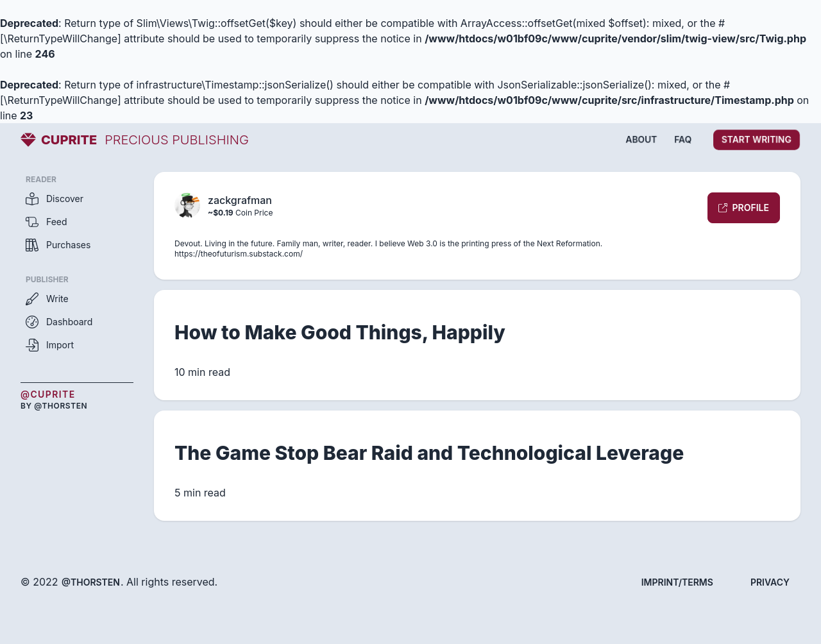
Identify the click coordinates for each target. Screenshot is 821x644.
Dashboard (59, 322)
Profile (744, 208)
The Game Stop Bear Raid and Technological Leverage (429, 453)
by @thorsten (54, 406)
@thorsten (91, 582)
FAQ (683, 140)
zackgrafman (240, 200)
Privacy (770, 582)
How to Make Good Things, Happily (340, 332)
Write (47, 299)
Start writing (757, 140)
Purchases (58, 245)
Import (50, 345)
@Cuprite (48, 394)
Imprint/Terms (677, 582)
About (641, 140)
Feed (47, 222)
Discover (55, 199)
